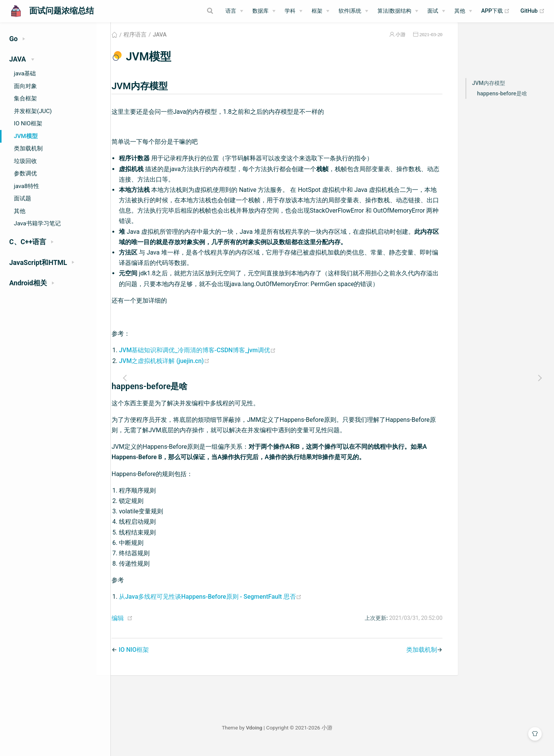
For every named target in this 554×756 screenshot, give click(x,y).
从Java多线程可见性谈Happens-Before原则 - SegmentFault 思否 (230, 606)
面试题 (23, 198)
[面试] (436, 11)
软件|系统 (350, 11)
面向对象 (25, 86)
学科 (290, 11)
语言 (231, 11)
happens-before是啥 (502, 103)
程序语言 (155, 44)
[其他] (463, 11)
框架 (317, 11)
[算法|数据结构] (398, 11)
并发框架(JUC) (33, 111)
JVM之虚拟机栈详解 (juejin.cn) (184, 370)
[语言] (234, 11)
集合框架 (25, 98)
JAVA (179, 44)
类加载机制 (28, 148)
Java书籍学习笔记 (37, 223)
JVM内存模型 (489, 92)
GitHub (533, 11)
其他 (460, 11)
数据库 (260, 11)
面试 (433, 11)
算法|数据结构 (394, 11)
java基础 (25, 73)
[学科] (294, 11)
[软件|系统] (354, 11)
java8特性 (27, 186)
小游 (400, 44)
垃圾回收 (25, 161)
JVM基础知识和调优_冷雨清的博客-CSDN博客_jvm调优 (217, 359)
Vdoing (310, 737)
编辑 (137, 627)
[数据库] (264, 11)
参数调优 (25, 173)
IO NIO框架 (28, 123)
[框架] (320, 11)
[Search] (180, 11)
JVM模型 (26, 136)
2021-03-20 (431, 44)
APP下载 (496, 11)
